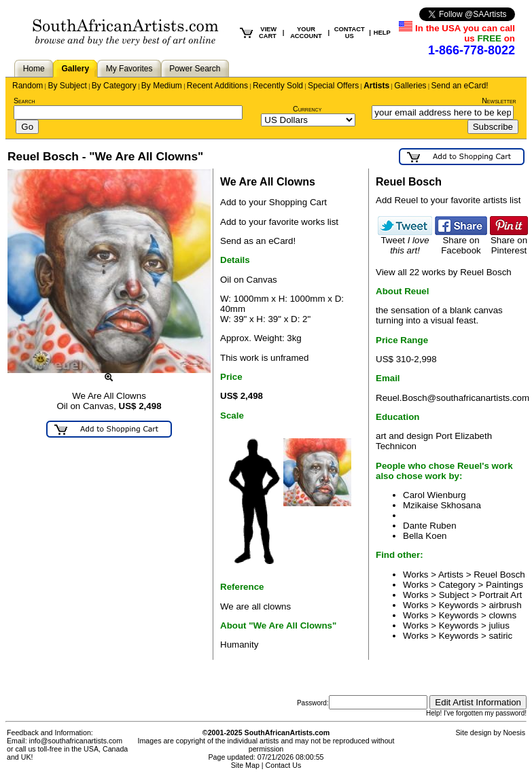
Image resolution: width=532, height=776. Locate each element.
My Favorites (129, 69)
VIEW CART (268, 33)
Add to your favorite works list (279, 222)
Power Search (195, 69)
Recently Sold (278, 86)
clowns (502, 615)
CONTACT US (350, 33)
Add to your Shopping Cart (273, 202)
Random (28, 86)
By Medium (162, 86)
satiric (500, 636)
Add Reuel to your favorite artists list (448, 200)
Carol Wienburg (435, 495)
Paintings (504, 585)
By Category (114, 86)
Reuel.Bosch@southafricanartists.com (453, 398)
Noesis (514, 733)
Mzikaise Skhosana (442, 505)
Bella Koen (425, 536)
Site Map (245, 765)
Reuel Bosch (499, 575)
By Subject (67, 86)
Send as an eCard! (258, 241)
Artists (376, 86)
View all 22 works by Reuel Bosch (444, 272)
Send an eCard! (460, 86)
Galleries (410, 86)
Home (34, 69)
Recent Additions (217, 86)
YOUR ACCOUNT (306, 33)
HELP (382, 33)
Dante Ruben (430, 526)
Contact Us (284, 765)
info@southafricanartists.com (76, 741)
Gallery (75, 69)
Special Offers (333, 86)
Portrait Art (500, 595)
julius (499, 625)
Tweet (405, 241)
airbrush (505, 605)
